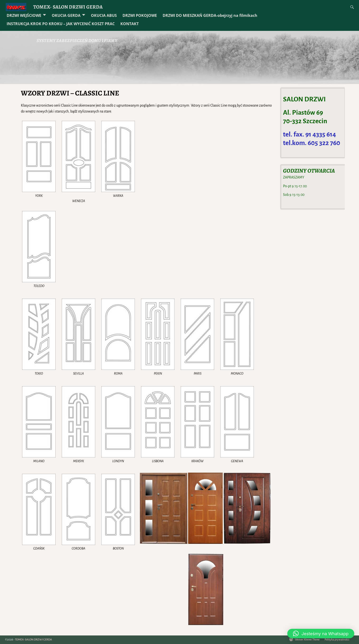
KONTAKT (130, 24)
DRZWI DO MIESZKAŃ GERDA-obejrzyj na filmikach (210, 15)
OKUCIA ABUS (104, 15)
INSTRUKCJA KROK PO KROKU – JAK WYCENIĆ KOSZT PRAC (61, 24)
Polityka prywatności (337, 640)
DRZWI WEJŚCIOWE (24, 15)
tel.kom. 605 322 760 (312, 143)
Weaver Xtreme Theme (307, 640)
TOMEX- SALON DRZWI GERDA (68, 7)
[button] (321, 634)
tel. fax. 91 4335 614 (309, 134)
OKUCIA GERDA (66, 15)
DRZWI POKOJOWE (140, 15)
